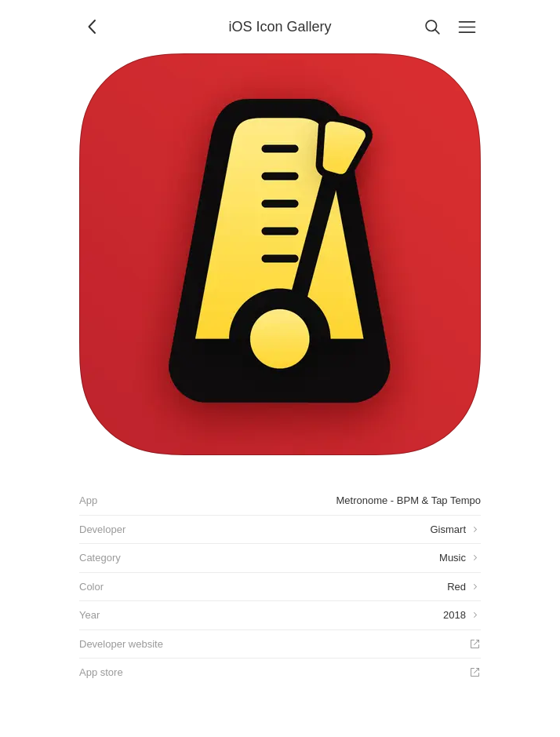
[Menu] (467, 27)
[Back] (93, 27)
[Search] (432, 27)
